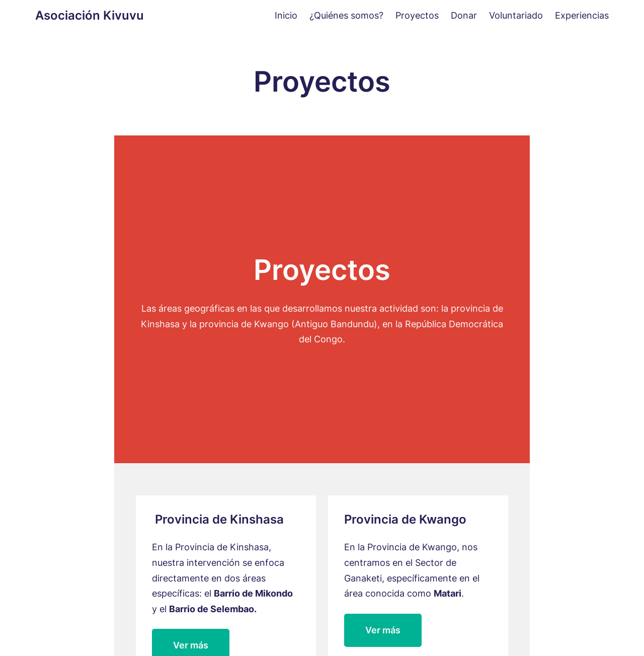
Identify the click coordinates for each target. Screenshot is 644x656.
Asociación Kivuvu (90, 15)
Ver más (383, 630)
